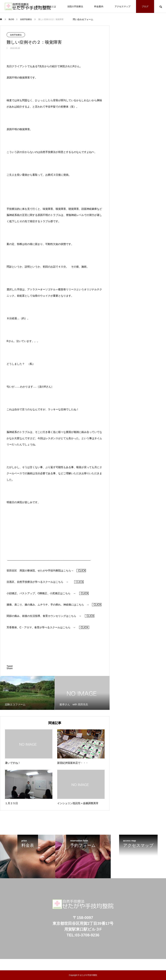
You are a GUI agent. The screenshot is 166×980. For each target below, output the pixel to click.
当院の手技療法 (75, 6)
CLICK (81, 571)
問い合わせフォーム (83, 19)
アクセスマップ (122, 6)
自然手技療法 (16, 35)
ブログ (145, 6)
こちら (67, 571)
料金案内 (99, 6)
